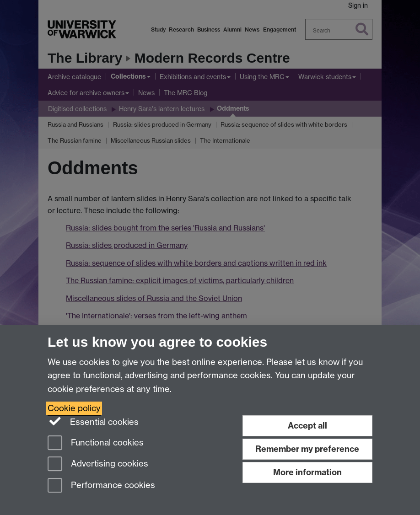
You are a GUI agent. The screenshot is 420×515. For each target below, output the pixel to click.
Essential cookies (93, 421)
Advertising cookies (98, 464)
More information (307, 472)
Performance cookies (101, 486)
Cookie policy (74, 408)
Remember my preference (307, 449)
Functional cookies (96, 443)
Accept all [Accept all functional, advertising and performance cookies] (307, 426)
